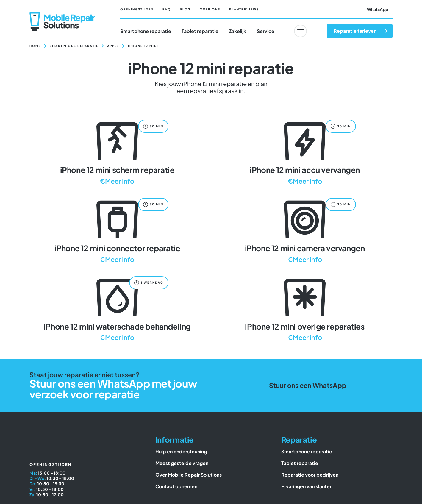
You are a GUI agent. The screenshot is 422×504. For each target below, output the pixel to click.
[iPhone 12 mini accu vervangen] (305, 151)
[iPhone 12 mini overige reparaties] (305, 308)
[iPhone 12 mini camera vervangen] (305, 230)
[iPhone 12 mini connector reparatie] (117, 230)
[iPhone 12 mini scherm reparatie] (117, 151)
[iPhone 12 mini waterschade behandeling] (117, 308)
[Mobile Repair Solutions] (62, 14)
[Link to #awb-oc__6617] (300, 31)
